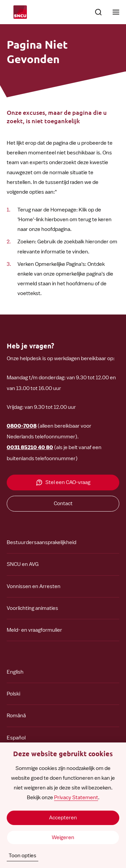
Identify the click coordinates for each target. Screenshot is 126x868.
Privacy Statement (76, 798)
